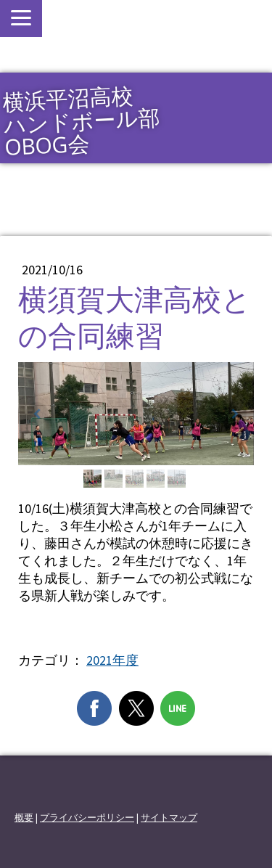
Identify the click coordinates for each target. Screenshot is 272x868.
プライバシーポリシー (87, 817)
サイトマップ (169, 817)
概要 (24, 817)
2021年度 (112, 660)
